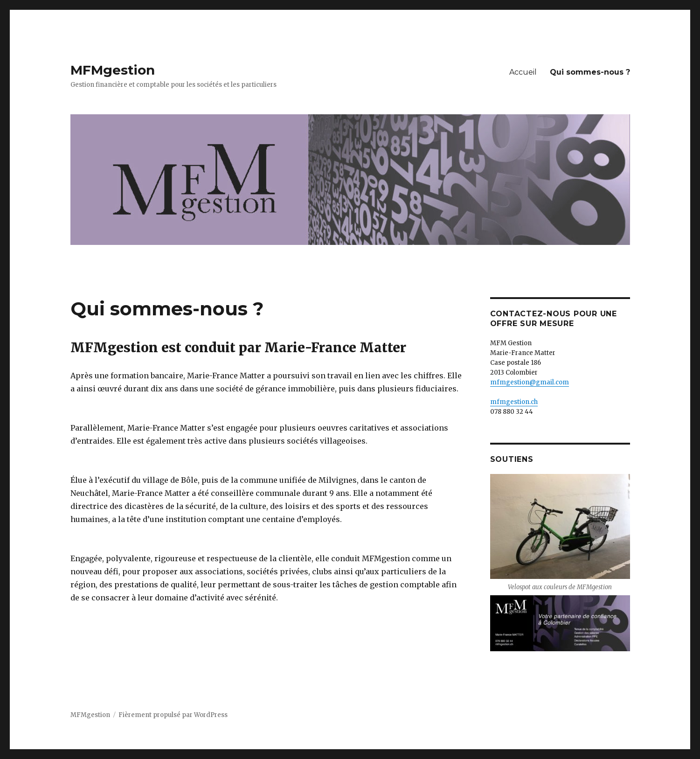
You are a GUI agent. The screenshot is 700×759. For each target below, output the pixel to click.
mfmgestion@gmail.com (530, 382)
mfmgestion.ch (514, 402)
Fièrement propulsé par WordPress (173, 715)
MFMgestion (113, 70)
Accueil (523, 72)
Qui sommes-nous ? (590, 72)
